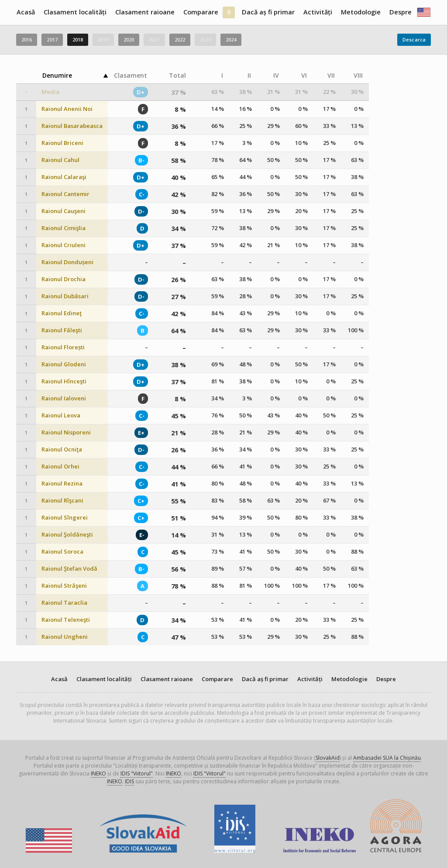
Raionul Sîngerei (65, 518)
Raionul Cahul (60, 160)
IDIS (129, 781)
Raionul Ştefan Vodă (69, 569)
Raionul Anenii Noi (67, 109)
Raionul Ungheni (65, 637)
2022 (180, 40)
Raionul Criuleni (64, 245)
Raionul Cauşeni (64, 211)
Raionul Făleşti (62, 330)
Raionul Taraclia (64, 603)
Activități (318, 12)
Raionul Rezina (62, 484)
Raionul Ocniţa (62, 449)
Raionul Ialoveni (64, 398)
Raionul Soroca (62, 552)
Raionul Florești (63, 347)
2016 (27, 40)
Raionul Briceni (62, 143)
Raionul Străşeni (64, 586)
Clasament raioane (145, 12)
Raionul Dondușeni (67, 262)
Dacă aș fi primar (268, 12)
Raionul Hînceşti (64, 381)
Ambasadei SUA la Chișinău (387, 758)
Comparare (201, 12)
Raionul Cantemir (65, 194)
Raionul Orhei (60, 467)
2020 (129, 40)
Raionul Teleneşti (66, 620)
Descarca (414, 40)
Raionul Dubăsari (65, 296)
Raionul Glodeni (64, 364)
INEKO (98, 773)
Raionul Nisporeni (66, 432)
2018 (78, 40)
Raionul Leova (61, 415)
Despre (401, 12)
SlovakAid (328, 758)
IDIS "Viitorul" (137, 773)
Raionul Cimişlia (64, 228)
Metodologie (361, 12)
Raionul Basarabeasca (72, 126)
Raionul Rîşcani (62, 501)
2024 (231, 40)
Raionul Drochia (64, 279)
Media (50, 92)
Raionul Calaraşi (64, 177)
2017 (52, 40)
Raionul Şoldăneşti (67, 535)
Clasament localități (75, 12)
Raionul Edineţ (62, 313)
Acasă (26, 12)
